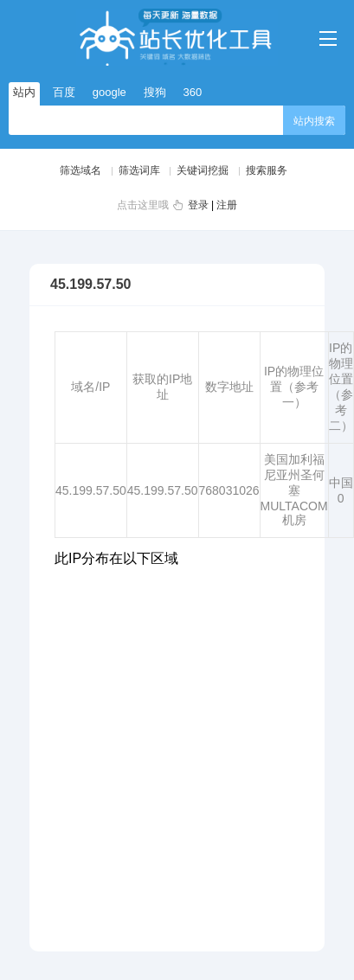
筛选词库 (139, 170)
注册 (227, 205)
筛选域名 (80, 170)
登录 (198, 205)
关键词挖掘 (203, 170)
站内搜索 (314, 121)
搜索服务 (267, 170)
